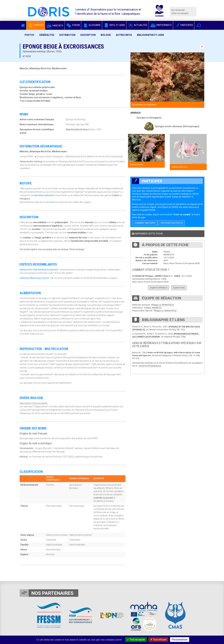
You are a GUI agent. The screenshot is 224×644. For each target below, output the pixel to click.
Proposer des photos (171, 223)
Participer (184, 25)
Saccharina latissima (44, 195)
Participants (161, 25)
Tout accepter (136, 640)
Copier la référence (159, 288)
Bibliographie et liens (150, 35)
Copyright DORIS (147, 210)
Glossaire (92, 25)
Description (88, 35)
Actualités (138, 25)
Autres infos (124, 35)
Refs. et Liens (114, 25)
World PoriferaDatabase (150, 366)
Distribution (67, 35)
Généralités (47, 35)
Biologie (106, 35)
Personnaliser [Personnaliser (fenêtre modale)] (180, 640)
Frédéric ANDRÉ (151, 308)
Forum (73, 25)
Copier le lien (179, 288)
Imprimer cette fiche (147, 234)
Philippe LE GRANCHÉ (161, 305)
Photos (29, 35)
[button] (198, 25)
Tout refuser (158, 640)
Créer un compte (180, 13)
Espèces (36, 25)
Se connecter (178, 10)
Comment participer (145, 223)
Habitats (55, 26)
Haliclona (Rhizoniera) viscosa (34, 278)
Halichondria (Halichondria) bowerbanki (39, 270)
